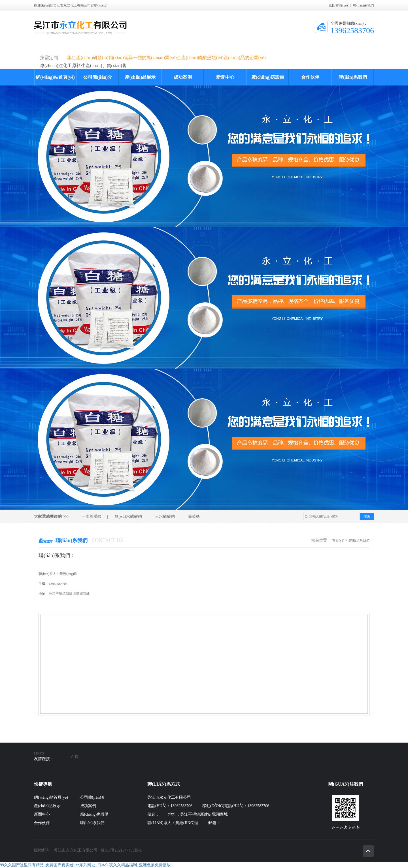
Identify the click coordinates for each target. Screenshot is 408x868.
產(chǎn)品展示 (140, 77)
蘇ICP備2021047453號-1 (121, 850)
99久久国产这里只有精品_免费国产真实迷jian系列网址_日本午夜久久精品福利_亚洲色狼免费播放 (85, 865)
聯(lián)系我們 (364, 5)
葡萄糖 (194, 517)
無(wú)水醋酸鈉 (128, 517)
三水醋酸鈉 (165, 517)
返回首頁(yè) (338, 5)
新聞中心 (225, 77)
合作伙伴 (310, 77)
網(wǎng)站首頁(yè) (55, 77)
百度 (75, 757)
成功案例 (183, 77)
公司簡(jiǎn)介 (98, 77)
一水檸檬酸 (92, 517)
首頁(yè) (338, 540)
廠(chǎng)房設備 (268, 77)
